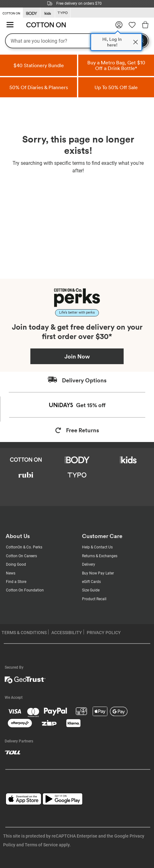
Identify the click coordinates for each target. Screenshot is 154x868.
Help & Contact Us (97, 547)
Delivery (89, 564)
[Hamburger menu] (10, 25)
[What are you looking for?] (77, 41)
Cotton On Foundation (25, 590)
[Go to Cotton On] (11, 12)
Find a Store (16, 582)
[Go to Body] (31, 13)
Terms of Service (41, 845)
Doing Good (16, 564)
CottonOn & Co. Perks (24, 547)
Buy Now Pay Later (98, 573)
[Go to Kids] (48, 13)
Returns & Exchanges (100, 556)
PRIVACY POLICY (104, 633)
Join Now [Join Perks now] (77, 356)
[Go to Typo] (63, 13)
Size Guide (91, 590)
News (11, 573)
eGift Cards (91, 582)
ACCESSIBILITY (67, 633)
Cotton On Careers (21, 556)
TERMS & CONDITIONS (24, 633)
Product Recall (94, 599)
